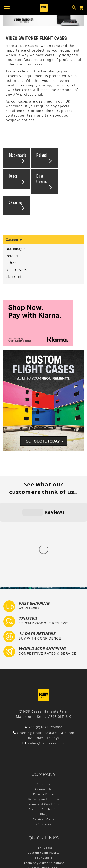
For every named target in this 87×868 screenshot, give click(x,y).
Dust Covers (42, 179)
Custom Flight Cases (44, 785)
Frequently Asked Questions (43, 780)
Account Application (43, 727)
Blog (43, 732)
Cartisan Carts (44, 737)
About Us (43, 702)
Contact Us (43, 707)
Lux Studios (44, 800)
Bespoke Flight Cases (44, 790)
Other (13, 176)
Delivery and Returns (44, 717)
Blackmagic (18, 155)
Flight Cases (43, 765)
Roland (42, 155)
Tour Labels (44, 775)
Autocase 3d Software (44, 805)
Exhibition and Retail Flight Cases (44, 795)
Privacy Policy (43, 712)
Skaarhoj (16, 202)
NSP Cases (43, 742)
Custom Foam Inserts (43, 770)
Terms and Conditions (44, 722)
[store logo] (44, 8)
